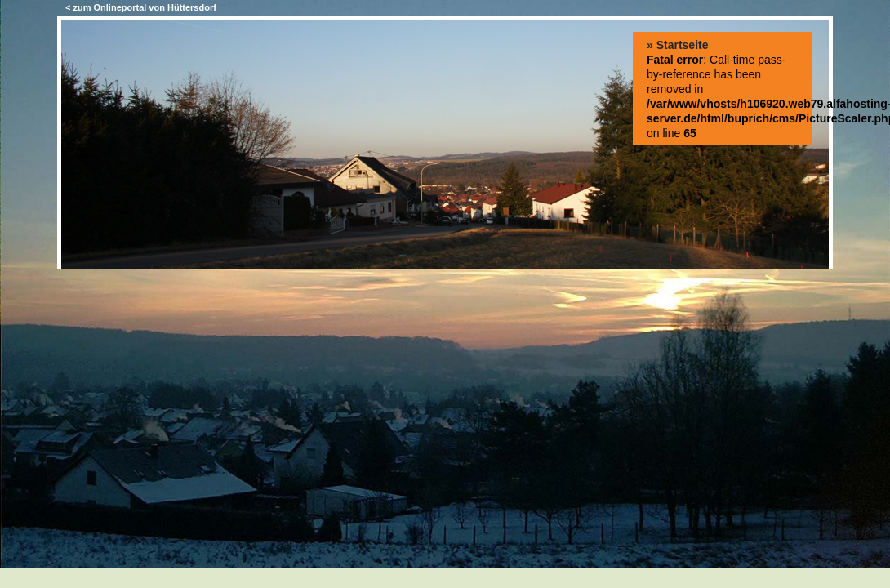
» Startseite (677, 45)
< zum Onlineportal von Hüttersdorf (141, 7)
